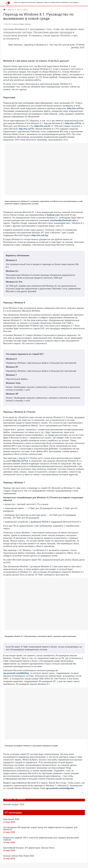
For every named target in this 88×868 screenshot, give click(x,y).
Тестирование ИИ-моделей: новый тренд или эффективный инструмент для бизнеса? (40, 828)
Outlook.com (53, 215)
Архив (52, 3)
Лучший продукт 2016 (14, 804)
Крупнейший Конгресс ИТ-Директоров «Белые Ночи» (29, 848)
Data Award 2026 (11, 819)
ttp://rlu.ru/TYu (76, 108)
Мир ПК (11, 10)
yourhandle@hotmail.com (63, 220)
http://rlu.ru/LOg (40, 235)
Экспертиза (31, 3)
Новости (17, 3)
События (23, 3)
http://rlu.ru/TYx (27, 129)
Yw (80, 123)
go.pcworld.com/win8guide (60, 788)
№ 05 (26, 10)
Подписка (40, 3)
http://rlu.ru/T (72, 123)
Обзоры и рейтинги (62, 3)
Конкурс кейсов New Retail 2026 (19, 856)
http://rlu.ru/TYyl (20, 461)
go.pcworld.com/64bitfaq (16, 673)
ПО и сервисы (74, 3)
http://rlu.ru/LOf (42, 126)
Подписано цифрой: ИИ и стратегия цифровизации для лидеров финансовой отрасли (41, 839)
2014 (19, 10)
